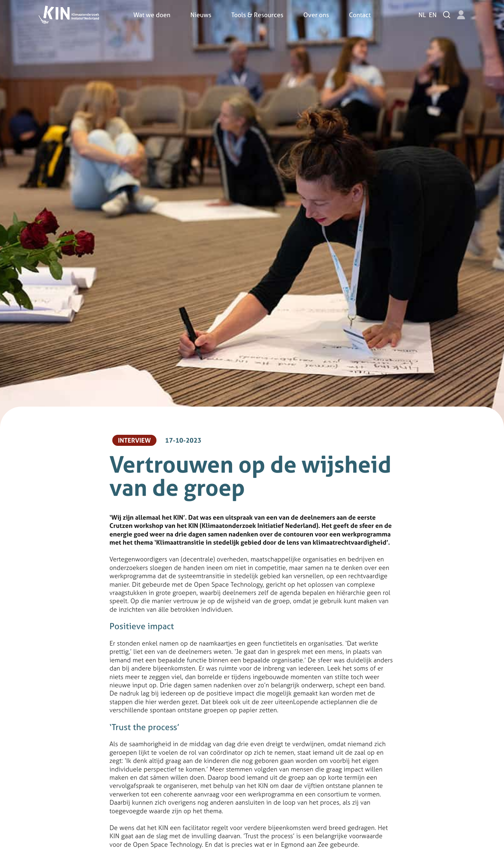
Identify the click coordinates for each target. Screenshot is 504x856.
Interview (134, 440)
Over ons (316, 15)
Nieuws (201, 15)
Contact (360, 15)
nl (422, 15)
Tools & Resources (257, 15)
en (433, 15)
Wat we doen (152, 15)
